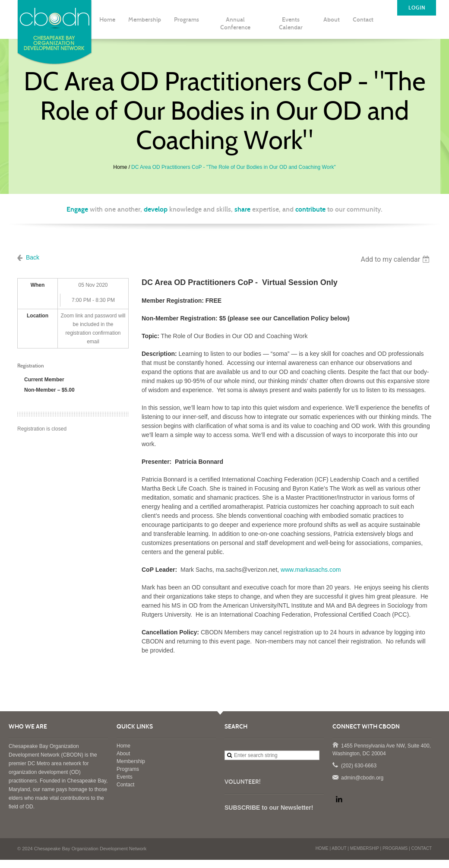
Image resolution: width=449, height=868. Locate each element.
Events (125, 777)
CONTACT (421, 848)
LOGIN (417, 8)
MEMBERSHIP (365, 848)
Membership (131, 761)
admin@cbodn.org (335, 777)
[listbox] (396, 259)
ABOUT (339, 848)
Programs (128, 769)
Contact (125, 785)
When (38, 285)
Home (120, 167)
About (123, 754)
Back (33, 257)
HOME (322, 848)
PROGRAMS (395, 848)
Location (38, 316)
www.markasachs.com (311, 570)
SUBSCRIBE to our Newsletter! (269, 808)
